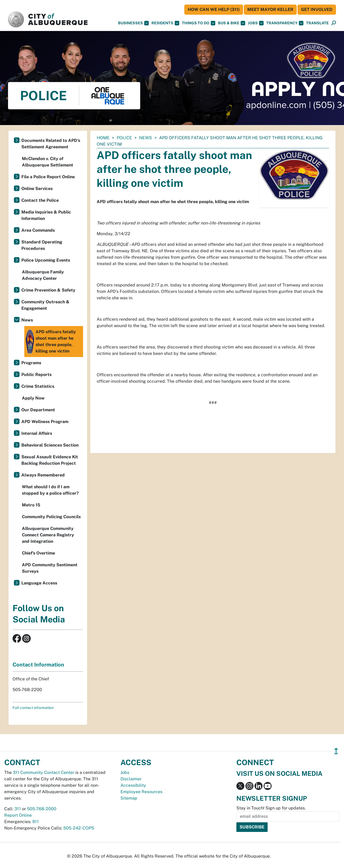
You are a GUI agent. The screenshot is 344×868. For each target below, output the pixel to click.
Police (124, 138)
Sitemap (129, 798)
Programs (31, 363)
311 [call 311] (18, 809)
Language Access (39, 583)
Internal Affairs (37, 433)
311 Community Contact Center (44, 772)
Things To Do (199, 23)
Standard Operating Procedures (42, 245)
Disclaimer (131, 779)
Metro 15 (31, 505)
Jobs (256, 23)
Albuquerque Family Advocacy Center (43, 275)
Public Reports (36, 375)
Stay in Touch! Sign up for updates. (271, 808)
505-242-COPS (79, 828)
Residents (165, 23)
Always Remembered (43, 475)
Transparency (285, 23)
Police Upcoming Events (46, 260)
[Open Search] (334, 23)
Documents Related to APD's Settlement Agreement (51, 144)
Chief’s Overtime (38, 553)
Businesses (133, 23)
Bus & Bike (232, 23)
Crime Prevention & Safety (48, 290)
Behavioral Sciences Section (50, 445)
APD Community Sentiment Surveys (50, 568)
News (146, 138)
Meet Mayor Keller (270, 9)
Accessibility (133, 785)
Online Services (37, 189)
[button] (317, 23)
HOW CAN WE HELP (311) (214, 9)
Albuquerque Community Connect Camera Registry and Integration (48, 535)
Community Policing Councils (51, 517)
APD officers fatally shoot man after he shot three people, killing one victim (51, 342)
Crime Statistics (38, 386)
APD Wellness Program (45, 422)
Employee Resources (141, 792)
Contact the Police (40, 200)
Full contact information (33, 708)
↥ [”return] (336, 751)
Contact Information (38, 665)
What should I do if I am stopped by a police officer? (50, 490)
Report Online (18, 815)
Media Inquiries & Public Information (46, 215)
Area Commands (38, 230)
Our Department (38, 410)
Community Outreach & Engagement (45, 305)
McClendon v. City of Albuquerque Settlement (48, 162)
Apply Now (33, 398)
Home (103, 138)
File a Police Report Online (48, 177)
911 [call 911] (36, 822)
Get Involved (317, 9)
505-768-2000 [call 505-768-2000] (42, 809)
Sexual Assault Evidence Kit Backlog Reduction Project (50, 460)
